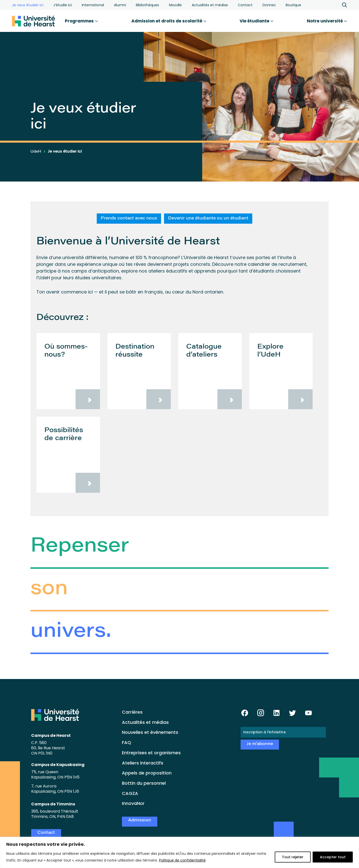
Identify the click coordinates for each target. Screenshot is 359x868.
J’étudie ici (63, 5)
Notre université (327, 21)
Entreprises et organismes (151, 753)
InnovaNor (133, 803)
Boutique (293, 5)
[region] (179, 852)
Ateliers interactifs (143, 763)
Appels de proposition (147, 773)
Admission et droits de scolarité (169, 21)
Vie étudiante (257, 21)
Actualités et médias (210, 5)
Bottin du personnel (144, 783)
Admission (140, 820)
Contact (245, 5)
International (93, 5)
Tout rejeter (293, 857)
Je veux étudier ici (28, 5)
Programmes (81, 21)
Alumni (120, 5)
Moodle (175, 5)
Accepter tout (333, 857)
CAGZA (130, 793)
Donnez (269, 5)
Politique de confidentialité (182, 860)
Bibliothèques (147, 5)
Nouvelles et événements (150, 732)
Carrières (132, 712)
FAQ (127, 742)
